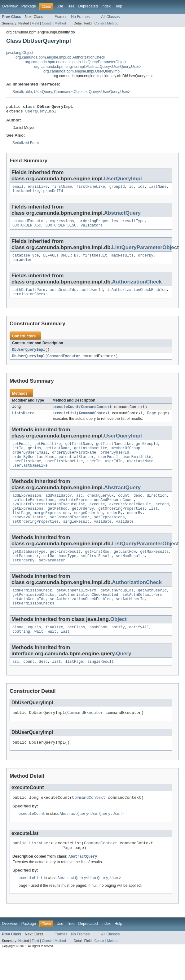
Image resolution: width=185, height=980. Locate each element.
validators (92, 230)
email (18, 189)
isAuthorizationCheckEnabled (137, 296)
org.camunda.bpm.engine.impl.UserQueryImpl (82, 71)
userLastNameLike (30, 477)
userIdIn (114, 472)
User (135, 67)
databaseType (26, 260)
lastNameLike (26, 194)
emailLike (38, 189)
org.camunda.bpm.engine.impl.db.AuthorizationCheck (60, 57)
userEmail (108, 468)
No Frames (80, 17)
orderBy (146, 260)
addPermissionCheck (32, 609)
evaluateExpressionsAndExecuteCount (96, 513)
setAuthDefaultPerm (142, 614)
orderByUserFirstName (74, 463)
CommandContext (97, 415)
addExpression (27, 508)
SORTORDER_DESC (61, 230)
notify (118, 648)
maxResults (123, 260)
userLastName (140, 472)
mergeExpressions (52, 528)
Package (29, 6)
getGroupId (147, 453)
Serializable (22, 92)
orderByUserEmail (30, 463)
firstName (62, 189)
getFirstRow (97, 569)
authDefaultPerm (29, 296)
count (124, 508)
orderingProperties (98, 225)
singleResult (76, 538)
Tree (71, 6)
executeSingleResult (130, 518)
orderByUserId (115, 463)
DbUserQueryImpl (29, 357)
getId (18, 458)
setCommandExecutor (70, 533)
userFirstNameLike (64, 472)
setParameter (52, 578)
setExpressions (109, 533)
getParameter (26, 573)
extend (162, 518)
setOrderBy (23, 578)
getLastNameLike (91, 458)
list (153, 523)
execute (97, 518)
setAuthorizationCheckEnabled (81, 619)
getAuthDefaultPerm (76, 609)
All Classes (110, 17)
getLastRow (125, 569)
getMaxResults (154, 569)
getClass (76, 648)
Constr (47, 23)
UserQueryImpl (41, 113)
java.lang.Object (20, 53)
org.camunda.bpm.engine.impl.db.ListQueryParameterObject (76, 62)
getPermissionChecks (33, 614)
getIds (35, 458)
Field (35, 23)
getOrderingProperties (121, 523)
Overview (10, 6)
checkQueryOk (101, 508)
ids (141, 189)
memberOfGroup (126, 458)
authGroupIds (63, 296)
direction (157, 508)
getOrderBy (83, 523)
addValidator (59, 508)
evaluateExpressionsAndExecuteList (49, 518)
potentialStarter (76, 468)
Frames (61, 17)
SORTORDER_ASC (27, 230)
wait (39, 653)
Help (118, 6)
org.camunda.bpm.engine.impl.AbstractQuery (72, 67)
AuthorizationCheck (137, 287)
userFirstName (27, 472)
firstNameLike (90, 189)
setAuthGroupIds (29, 619)
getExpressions (28, 523)
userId (94, 472)
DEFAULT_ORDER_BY (61, 260)
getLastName (58, 458)
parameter (22, 265)
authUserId (92, 296)
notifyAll (139, 648)
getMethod (58, 523)
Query (94, 92)
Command (63, 92)
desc (138, 508)
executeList (64, 421)
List (16, 421)
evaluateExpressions (33, 513)
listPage (21, 528)
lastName (158, 189)
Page (152, 421)
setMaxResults (130, 573)
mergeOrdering (88, 528)
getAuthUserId (152, 609)
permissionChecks (30, 301)
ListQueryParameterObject (145, 252)
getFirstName (79, 453)
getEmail (21, 453)
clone (18, 648)
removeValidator (29, 533)
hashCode (98, 648)
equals (35, 648)
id (131, 189)
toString (21, 653)
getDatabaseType (29, 569)
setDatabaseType (60, 573)
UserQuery (121, 67)
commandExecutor (29, 225)
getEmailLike (48, 453)
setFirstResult (96, 573)
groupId (117, 189)
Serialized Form (26, 145)
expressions (62, 225)
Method (60, 23)
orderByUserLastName (33, 468)
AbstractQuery (122, 216)
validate (103, 538)
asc (79, 508)
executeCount (66, 415)
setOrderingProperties (35, 538)
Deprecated (88, 6)
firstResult (95, 260)
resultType (133, 225)
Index (106, 6)
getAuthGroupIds (117, 609)
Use (60, 6)
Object (79, 92)
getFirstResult (65, 569)
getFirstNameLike (114, 453)
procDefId (53, 194)
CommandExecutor (64, 363)
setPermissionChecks (33, 624)
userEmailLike (137, 468)
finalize (54, 648)
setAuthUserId (130, 619)
